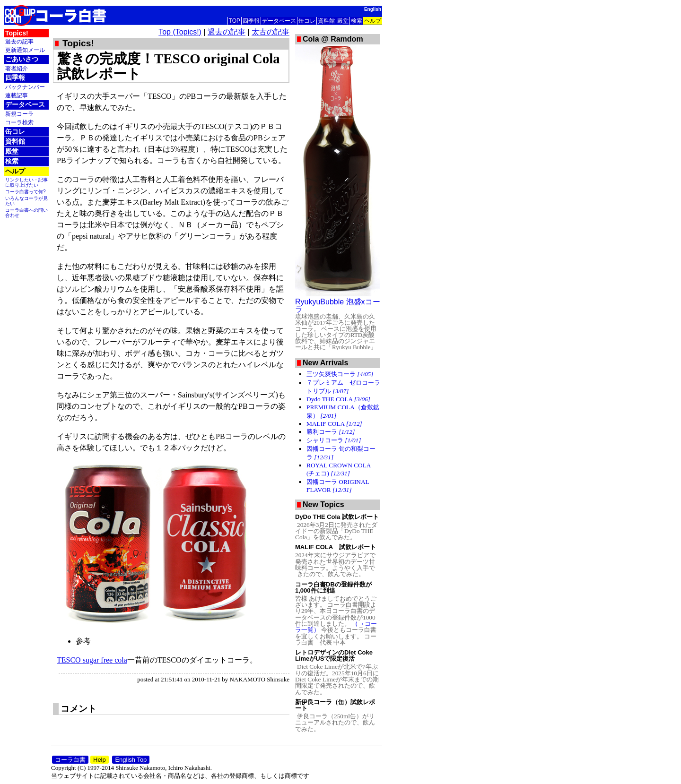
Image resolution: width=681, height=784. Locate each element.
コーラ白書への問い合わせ (26, 213)
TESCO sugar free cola (92, 660)
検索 (357, 21)
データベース (279, 21)
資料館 (326, 21)
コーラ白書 (70, 760)
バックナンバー (25, 87)
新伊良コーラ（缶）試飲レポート (335, 705)
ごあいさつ (22, 59)
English (373, 9)
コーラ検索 (19, 122)
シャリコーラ (334, 440)
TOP (235, 21)
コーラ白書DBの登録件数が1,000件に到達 (333, 587)
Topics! (17, 33)
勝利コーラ (331, 432)
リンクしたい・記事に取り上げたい (26, 182)
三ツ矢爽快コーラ (340, 374)
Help (100, 760)
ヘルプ (373, 21)
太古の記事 (271, 32)
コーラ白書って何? (26, 192)
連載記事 (17, 95)
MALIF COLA (334, 424)
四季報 (251, 21)
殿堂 (343, 21)
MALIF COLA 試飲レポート (336, 547)
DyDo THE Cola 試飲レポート (337, 517)
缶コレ (307, 21)
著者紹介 (17, 68)
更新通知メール (25, 50)
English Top (131, 760)
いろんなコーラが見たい (26, 201)
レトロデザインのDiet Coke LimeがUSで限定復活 (334, 655)
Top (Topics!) (180, 32)
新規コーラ (19, 114)
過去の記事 (19, 41)
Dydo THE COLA (338, 399)
